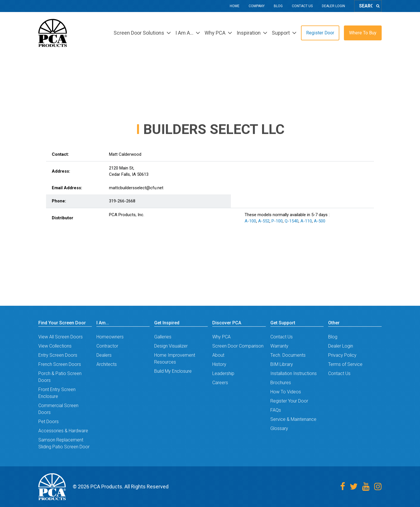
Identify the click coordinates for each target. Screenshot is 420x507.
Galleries (163, 337)
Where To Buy (363, 33)
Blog (278, 6)
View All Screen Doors (61, 337)
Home (235, 6)
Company (257, 6)
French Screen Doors (60, 364)
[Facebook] (343, 487)
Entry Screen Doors (58, 355)
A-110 (306, 221)
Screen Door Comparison (238, 346)
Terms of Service (345, 364)
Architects (107, 364)
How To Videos (286, 392)
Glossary (279, 428)
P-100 (277, 221)
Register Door (320, 33)
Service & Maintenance (293, 419)
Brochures (281, 383)
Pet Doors (48, 422)
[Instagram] (378, 487)
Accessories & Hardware (63, 431)
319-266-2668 (122, 201)
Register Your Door (289, 401)
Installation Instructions (294, 373)
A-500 (320, 221)
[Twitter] (354, 487)
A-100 (250, 221)
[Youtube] (366, 487)
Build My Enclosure (173, 371)
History (219, 364)
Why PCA (221, 337)
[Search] (378, 6)
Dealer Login (333, 6)
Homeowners (110, 337)
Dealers (104, 355)
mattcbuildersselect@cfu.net (136, 188)
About (218, 355)
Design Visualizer (171, 346)
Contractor (107, 346)
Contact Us (302, 6)
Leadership (223, 373)
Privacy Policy (342, 355)
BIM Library (282, 364)
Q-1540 (292, 221)
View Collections (55, 346)
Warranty (279, 346)
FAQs (276, 410)
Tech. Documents (288, 355)
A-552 (264, 221)
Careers (220, 383)
